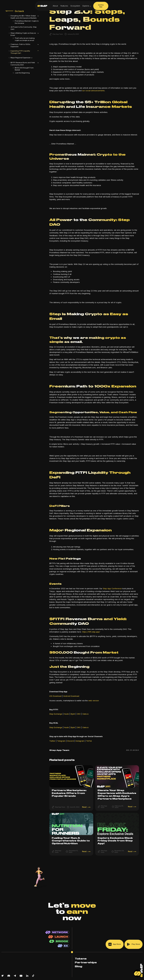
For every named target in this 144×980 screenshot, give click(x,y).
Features (64, 6)
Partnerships (86, 963)
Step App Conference (112, 589)
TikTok (89, 741)
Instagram (80, 741)
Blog (78, 967)
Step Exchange (56, 714)
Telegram (61, 741)
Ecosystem (75, 6)
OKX (79, 714)
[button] (87, 6)
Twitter (52, 741)
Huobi (66, 714)
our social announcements (93, 91)
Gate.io (85, 714)
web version (93, 701)
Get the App (101, 6)
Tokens (81, 959)
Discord (70, 741)
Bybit (73, 714)
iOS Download (55, 696)
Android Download (71, 696)
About (55, 6)
